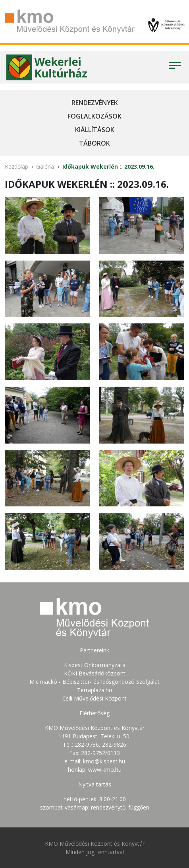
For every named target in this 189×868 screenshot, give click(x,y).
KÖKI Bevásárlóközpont (95, 673)
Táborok (94, 143)
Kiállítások (95, 130)
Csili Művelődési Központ (94, 698)
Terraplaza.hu (94, 690)
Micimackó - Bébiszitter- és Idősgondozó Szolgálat (94, 682)
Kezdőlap (16, 166)
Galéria (45, 166)
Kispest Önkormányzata (95, 665)
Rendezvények (95, 103)
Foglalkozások (94, 116)
